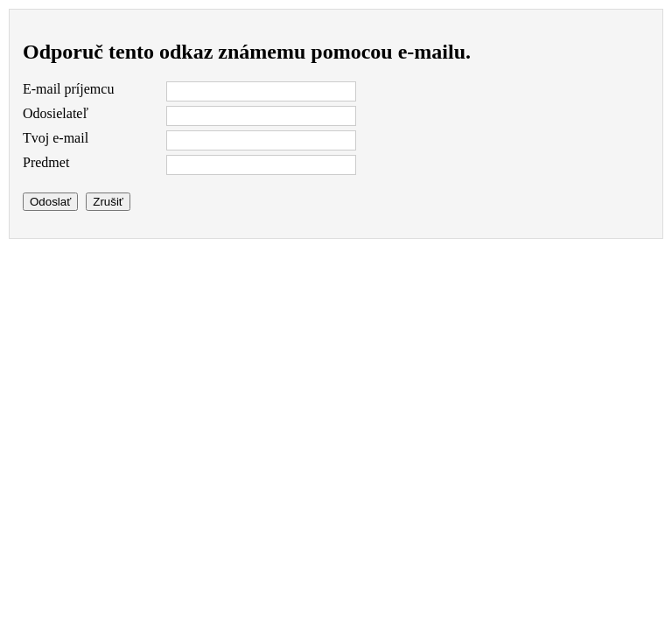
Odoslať (50, 202)
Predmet (46, 162)
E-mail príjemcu (68, 89)
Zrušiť (108, 202)
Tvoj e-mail (56, 138)
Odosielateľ (56, 113)
